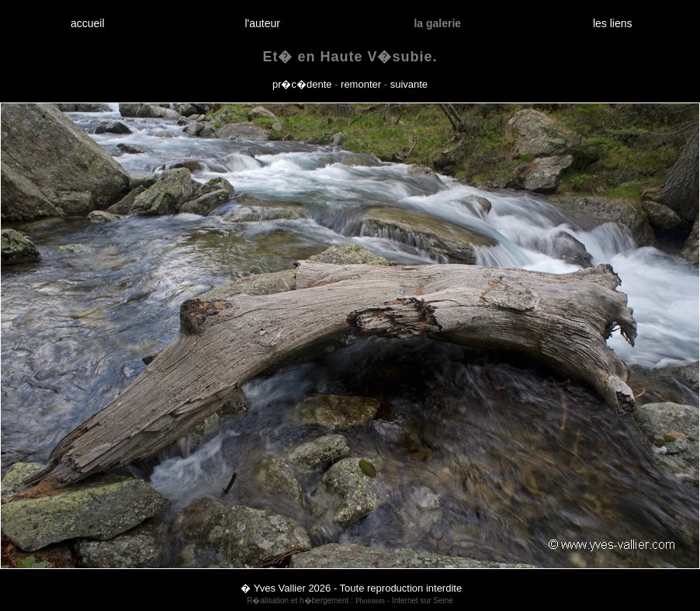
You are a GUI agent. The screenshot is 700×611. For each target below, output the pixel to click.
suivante (409, 84)
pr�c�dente (302, 84)
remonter (361, 84)
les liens (612, 23)
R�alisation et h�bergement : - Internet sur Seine (350, 601)
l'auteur (263, 23)
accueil (87, 23)
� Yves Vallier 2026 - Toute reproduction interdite (351, 588)
